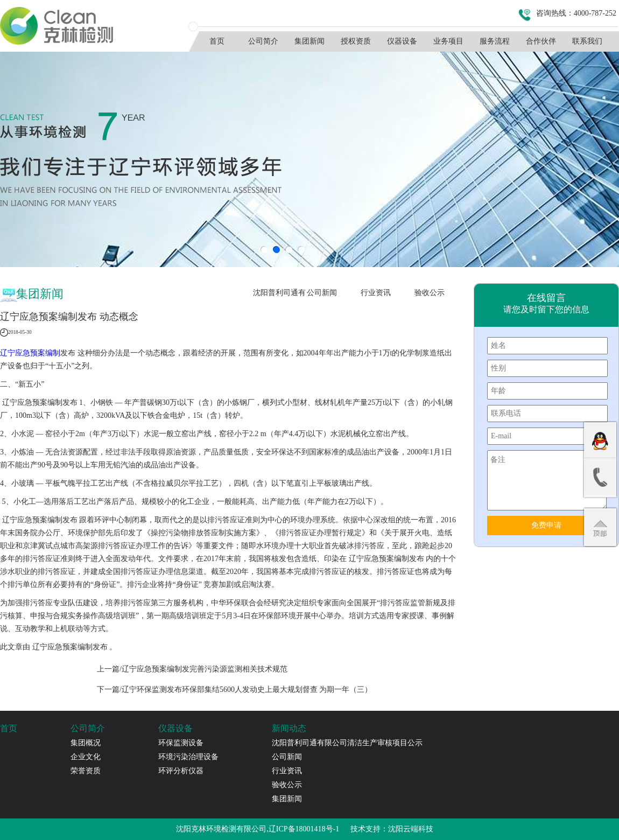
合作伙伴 (541, 41)
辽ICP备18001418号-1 (304, 829)
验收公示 (430, 293)
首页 (217, 41)
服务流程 (495, 41)
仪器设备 (402, 41)
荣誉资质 (86, 771)
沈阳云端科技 (411, 829)
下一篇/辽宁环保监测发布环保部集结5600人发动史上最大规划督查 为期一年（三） (234, 689)
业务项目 (448, 41)
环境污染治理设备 (188, 757)
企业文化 (86, 757)
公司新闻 (322, 293)
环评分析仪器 (181, 771)
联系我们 (587, 41)
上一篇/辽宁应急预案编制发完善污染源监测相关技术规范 (192, 669)
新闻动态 (289, 728)
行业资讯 (376, 293)
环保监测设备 (181, 743)
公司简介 (263, 41)
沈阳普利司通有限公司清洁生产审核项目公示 (279, 296)
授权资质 (356, 41)
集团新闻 (309, 41)
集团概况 (86, 743)
